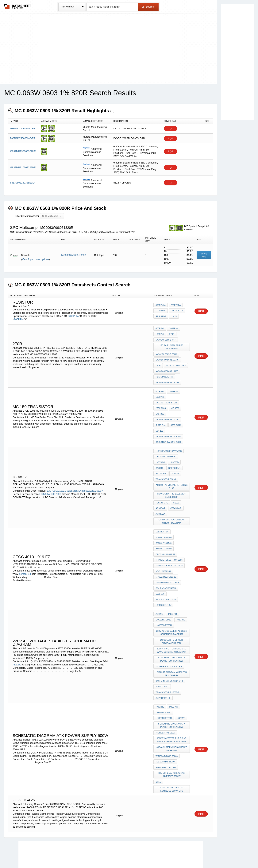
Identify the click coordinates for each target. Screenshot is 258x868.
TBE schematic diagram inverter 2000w (172, 740)
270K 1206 (161, 402)
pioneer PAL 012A (165, 701)
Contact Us (186, 855)
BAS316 (159, 456)
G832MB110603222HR (23, 167)
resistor (161, 316)
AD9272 (17, 638)
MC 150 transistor (166, 397)
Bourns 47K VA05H (166, 567)
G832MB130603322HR (23, 151)
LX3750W (45, 481)
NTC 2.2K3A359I (163, 552)
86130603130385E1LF (23, 183)
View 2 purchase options (35, 259)
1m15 (174, 316)
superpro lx (163, 669)
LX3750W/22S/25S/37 (91, 478)
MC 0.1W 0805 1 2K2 (175, 362)
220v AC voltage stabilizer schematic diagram (172, 608)
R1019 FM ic (162, 489)
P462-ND (172, 591)
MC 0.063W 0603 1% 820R (168, 427)
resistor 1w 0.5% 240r (168, 433)
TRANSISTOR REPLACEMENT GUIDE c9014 (172, 482)
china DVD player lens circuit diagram (172, 506)
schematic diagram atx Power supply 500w (172, 633)
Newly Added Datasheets (67, 855)
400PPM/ (74, 316)
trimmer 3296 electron (169, 547)
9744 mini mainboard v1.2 (169, 653)
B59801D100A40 (164, 526)
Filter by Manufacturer (27, 216)
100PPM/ (160, 333)
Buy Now (204, 255)
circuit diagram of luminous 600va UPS (172, 754)
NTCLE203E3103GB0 (166, 557)
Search (148, 7)
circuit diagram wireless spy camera (172, 647)
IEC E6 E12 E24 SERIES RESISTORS (172, 345)
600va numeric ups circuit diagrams (172, 716)
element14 (176, 311)
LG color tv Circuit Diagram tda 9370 (172, 616)
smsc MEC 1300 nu (166, 733)
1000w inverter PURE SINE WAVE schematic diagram (172, 625)
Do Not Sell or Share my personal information (127, 855)
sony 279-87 (162, 659)
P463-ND (180, 596)
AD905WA (160, 499)
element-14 (25, 554)
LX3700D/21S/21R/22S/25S (62, 478)
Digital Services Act (166, 855)
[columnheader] (24, 121)
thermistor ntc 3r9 (167, 562)
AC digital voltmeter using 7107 (172, 473)
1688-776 (160, 572)
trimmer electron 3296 (169, 541)
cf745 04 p (176, 494)
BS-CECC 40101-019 (166, 577)
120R (158, 362)
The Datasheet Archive (18, 7)
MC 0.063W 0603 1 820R (167, 378)
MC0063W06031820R (73, 255)
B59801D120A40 (164, 531)
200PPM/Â (175, 306)
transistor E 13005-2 (167, 664)
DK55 (158, 747)
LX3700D (56, 481)
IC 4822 (175, 462)
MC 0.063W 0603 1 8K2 (167, 368)
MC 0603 (175, 402)
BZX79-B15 (161, 462)
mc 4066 (160, 407)
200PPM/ (19, 319)
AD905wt (160, 494)
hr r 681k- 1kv (163, 583)
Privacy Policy (91, 855)
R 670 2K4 (160, 417)
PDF (171, 129)
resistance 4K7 (164, 373)
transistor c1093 (166, 467)
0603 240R (175, 417)
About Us (200, 855)
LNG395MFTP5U (164, 601)
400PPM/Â (161, 306)
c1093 (176, 489)
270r (171, 333)
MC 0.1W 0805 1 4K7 (166, 339)
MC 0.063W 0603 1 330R (167, 357)
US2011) (181, 688)
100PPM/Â (161, 311)
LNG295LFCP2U (163, 596)
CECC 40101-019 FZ (165, 536)
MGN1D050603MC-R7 (23, 138)
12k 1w (159, 422)
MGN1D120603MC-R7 (23, 129)
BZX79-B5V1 (174, 456)
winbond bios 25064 (167, 723)
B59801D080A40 (164, 521)
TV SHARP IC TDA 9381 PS (169, 640)
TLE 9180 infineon (165, 728)
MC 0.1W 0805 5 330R (166, 352)
